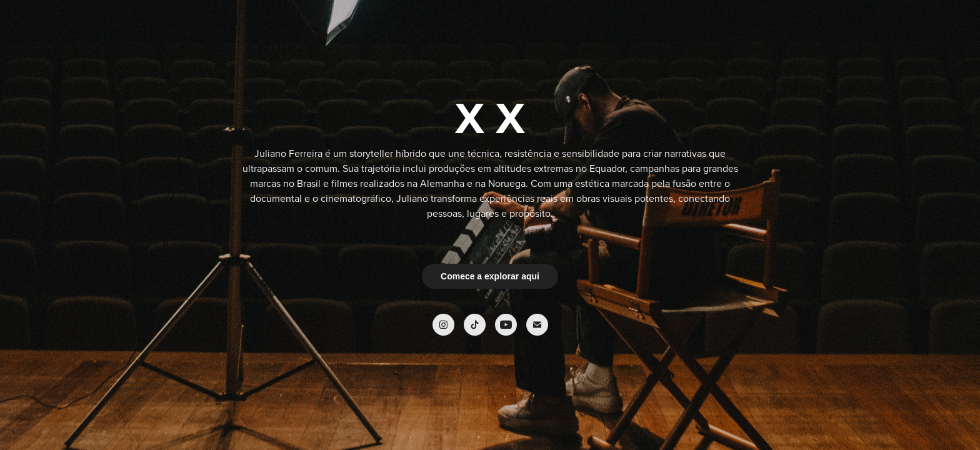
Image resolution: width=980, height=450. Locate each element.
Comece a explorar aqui (490, 276)
